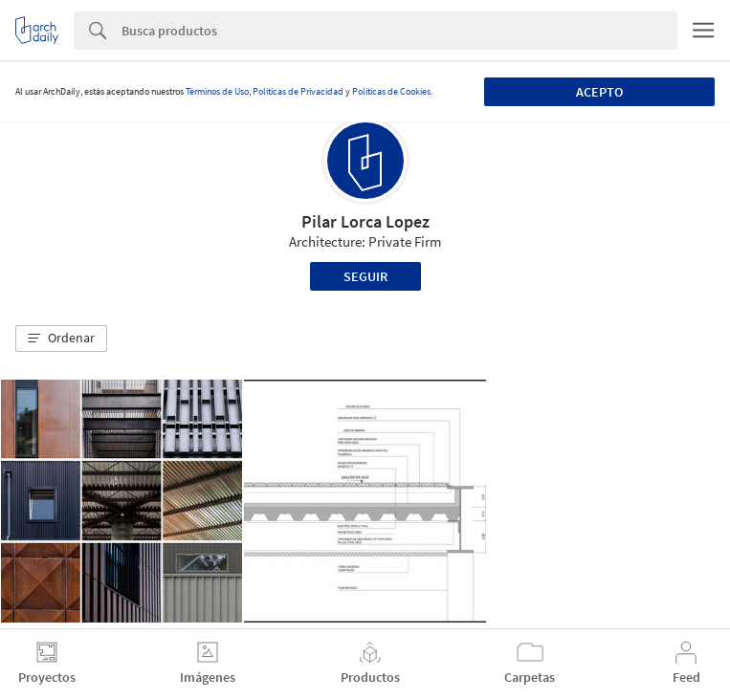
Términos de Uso (217, 91)
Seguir (365, 276)
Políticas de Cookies (391, 91)
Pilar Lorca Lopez (365, 221)
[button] (61, 339)
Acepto (599, 92)
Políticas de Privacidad (298, 91)
